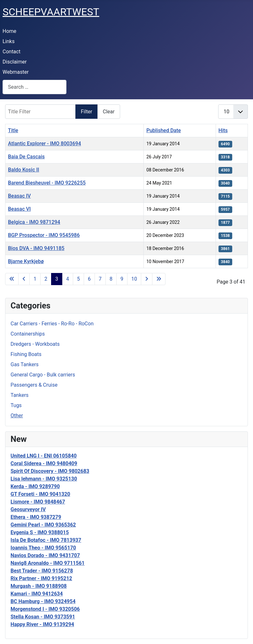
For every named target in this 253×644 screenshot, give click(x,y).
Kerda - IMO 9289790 (35, 486)
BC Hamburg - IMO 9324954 (43, 601)
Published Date (164, 130)
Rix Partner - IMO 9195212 (41, 578)
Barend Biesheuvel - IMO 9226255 (47, 183)
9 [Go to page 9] (122, 279)
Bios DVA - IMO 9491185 (36, 248)
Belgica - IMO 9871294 (34, 222)
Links (9, 41)
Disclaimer (15, 62)
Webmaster (16, 72)
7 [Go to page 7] (100, 279)
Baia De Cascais (26, 157)
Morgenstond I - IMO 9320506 (45, 609)
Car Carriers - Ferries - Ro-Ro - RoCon (52, 324)
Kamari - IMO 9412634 (37, 594)
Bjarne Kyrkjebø (26, 261)
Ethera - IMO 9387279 (36, 517)
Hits (223, 130)
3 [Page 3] (57, 279)
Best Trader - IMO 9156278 (42, 571)
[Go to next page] (147, 279)
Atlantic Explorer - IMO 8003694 (45, 144)
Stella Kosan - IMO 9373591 (43, 617)
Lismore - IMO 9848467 (38, 502)
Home (9, 31)
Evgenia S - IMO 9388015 (40, 532)
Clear (109, 112)
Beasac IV (19, 196)
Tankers (19, 395)
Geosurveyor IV (28, 509)
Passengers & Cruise (34, 385)
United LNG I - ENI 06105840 (44, 456)
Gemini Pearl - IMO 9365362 (43, 525)
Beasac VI (19, 209)
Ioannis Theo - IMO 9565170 (43, 548)
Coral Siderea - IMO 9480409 (44, 463)
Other (17, 416)
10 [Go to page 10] (134, 279)
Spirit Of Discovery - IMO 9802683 (50, 471)
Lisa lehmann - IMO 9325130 (44, 479)
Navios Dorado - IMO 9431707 (45, 555)
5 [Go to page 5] (78, 279)
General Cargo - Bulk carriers (43, 375)
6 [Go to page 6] (89, 279)
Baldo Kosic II (24, 170)
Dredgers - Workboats (35, 344)
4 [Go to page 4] (68, 279)
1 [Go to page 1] (35, 279)
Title (13, 130)
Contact (11, 52)
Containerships (28, 334)
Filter (87, 112)
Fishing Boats (26, 354)
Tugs (16, 405)
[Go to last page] (159, 279)
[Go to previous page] (24, 279)
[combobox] (34, 87)
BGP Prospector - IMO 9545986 (44, 235)
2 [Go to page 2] (46, 279)
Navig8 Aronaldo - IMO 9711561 (48, 563)
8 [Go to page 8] (111, 279)
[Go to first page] (12, 279)
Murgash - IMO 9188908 (39, 586)
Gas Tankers (25, 364)
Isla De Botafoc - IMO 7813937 (46, 540)
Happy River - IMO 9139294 (42, 624)
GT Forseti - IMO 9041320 (40, 494)
